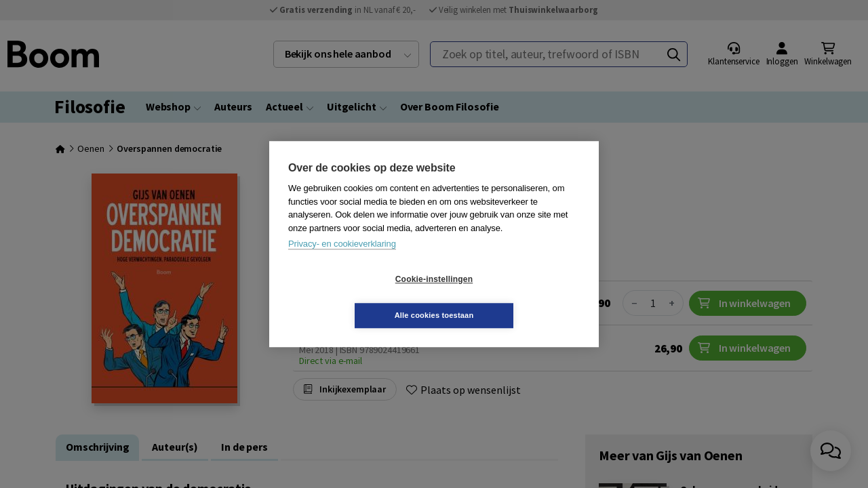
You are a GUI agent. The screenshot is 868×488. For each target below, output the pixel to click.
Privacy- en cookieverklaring (342, 262)
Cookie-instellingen (353, 298)
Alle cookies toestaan (515, 297)
